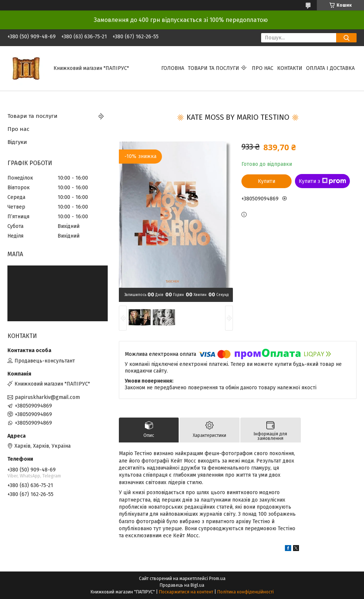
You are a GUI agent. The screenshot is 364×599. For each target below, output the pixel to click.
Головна (173, 68)
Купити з (322, 181)
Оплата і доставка (330, 68)
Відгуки (17, 142)
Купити (266, 181)
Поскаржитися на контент (186, 592)
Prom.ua (217, 579)
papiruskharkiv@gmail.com (47, 397)
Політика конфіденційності (246, 592)
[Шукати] (346, 38)
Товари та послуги (214, 68)
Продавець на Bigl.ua (182, 585)
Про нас (263, 68)
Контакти (290, 68)
